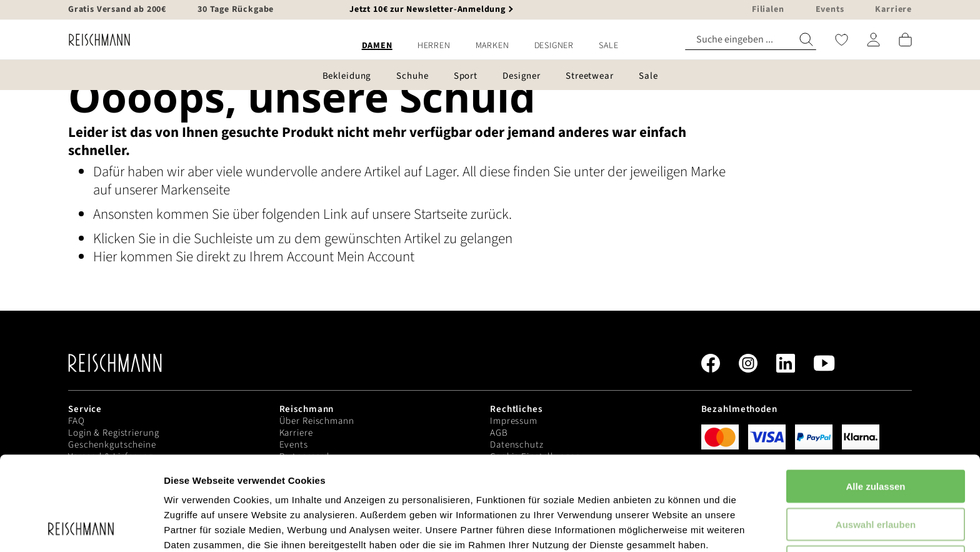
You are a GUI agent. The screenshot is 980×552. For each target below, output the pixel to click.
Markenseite (195, 190)
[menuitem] (377, 46)
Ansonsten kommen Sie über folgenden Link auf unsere (253, 214)
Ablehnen (876, 474)
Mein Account (376, 257)
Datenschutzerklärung (319, 487)
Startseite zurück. (463, 214)
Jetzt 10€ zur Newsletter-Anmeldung (427, 9)
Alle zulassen (875, 398)
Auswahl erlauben (876, 436)
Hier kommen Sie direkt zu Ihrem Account (215, 257)
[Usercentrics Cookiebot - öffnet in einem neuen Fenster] (81, 528)
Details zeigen (665, 527)
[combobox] (751, 40)
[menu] (490, 46)
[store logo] (95, 40)
